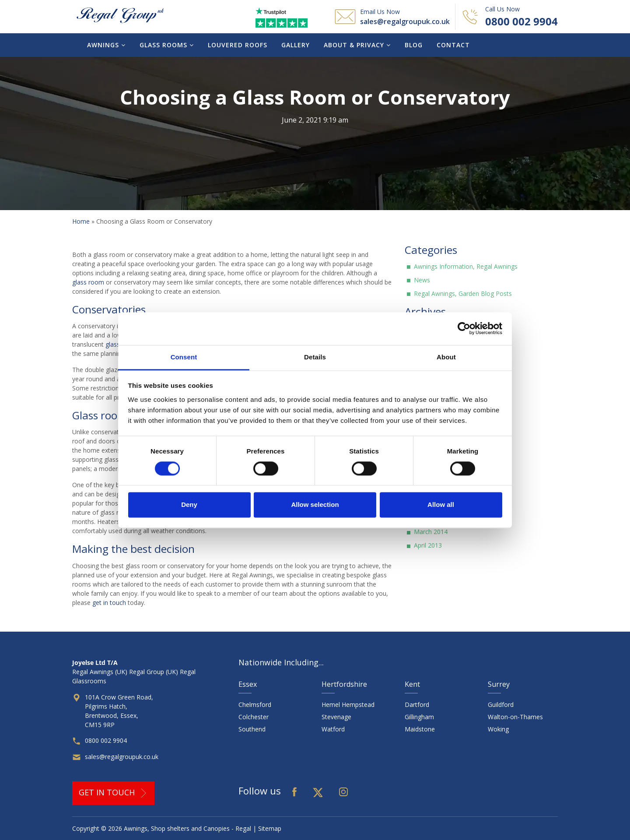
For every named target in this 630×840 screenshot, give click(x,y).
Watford (333, 729)
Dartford (417, 705)
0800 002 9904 (521, 21)
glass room (88, 282)
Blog (414, 45)
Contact (453, 45)
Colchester (254, 717)
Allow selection (315, 505)
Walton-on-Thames (515, 717)
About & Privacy (357, 45)
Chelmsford (255, 705)
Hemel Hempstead (348, 705)
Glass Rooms (167, 45)
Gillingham (419, 717)
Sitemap (270, 828)
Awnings (106, 45)
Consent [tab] (184, 357)
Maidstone (420, 729)
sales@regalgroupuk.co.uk (405, 21)
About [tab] (446, 357)
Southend (252, 729)
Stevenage (336, 717)
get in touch (109, 603)
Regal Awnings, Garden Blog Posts (463, 293)
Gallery (296, 45)
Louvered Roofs (238, 45)
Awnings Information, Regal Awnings (466, 266)
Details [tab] (315, 357)
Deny (189, 505)
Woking (498, 729)
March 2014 (431, 532)
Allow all (441, 505)
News (422, 280)
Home (81, 221)
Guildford (501, 705)
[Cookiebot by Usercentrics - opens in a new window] (464, 328)
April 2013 (428, 545)
